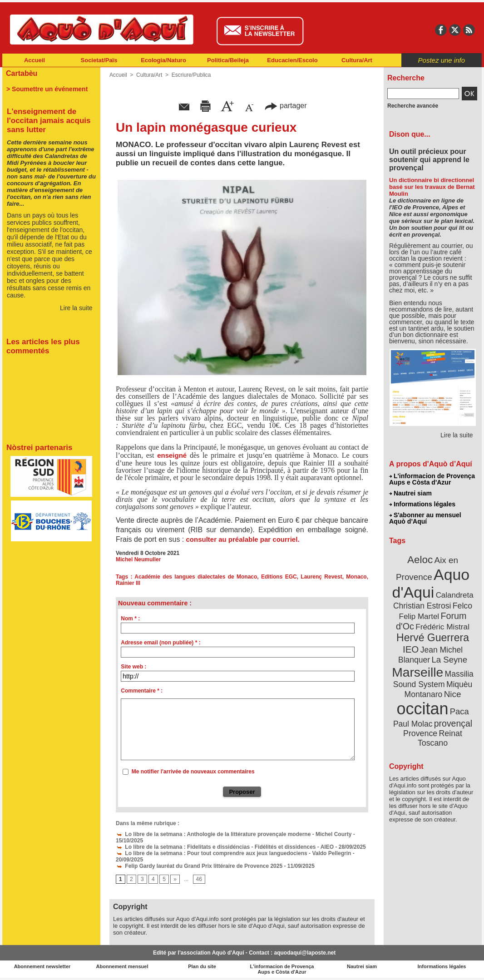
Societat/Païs (99, 60)
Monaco (356, 577)
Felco (462, 606)
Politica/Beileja (228, 60)
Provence (420, 733)
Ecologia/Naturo (163, 60)
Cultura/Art (357, 60)
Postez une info (442, 60)
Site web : (133, 667)
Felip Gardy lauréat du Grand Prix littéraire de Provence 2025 (199, 866)
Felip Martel (419, 616)
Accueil (35, 60)
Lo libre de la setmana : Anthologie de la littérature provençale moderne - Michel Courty (234, 834)
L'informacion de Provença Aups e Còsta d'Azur (432, 479)
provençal (453, 723)
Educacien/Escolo (292, 60)
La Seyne (449, 660)
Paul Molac (413, 724)
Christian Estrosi (422, 606)
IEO (411, 649)
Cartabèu (22, 73)
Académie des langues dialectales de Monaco (196, 577)
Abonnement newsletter (42, 966)
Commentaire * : (142, 691)
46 (199, 879)
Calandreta (455, 595)
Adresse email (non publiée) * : (161, 643)
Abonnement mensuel (122, 966)
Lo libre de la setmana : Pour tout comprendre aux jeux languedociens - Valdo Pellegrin (233, 853)
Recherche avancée (413, 106)
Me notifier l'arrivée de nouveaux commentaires (193, 772)
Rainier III (128, 583)
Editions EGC (279, 577)
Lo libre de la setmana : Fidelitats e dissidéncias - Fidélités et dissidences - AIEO (225, 847)
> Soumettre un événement (47, 89)
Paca (459, 711)
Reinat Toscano (440, 738)
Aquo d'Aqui (431, 583)
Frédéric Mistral (442, 627)
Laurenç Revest (321, 577)
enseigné (172, 455)
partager (286, 106)
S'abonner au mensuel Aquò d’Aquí (425, 518)
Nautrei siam (410, 493)
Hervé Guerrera (433, 638)
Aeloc (420, 560)
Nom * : (130, 619)
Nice (453, 694)
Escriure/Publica (191, 75)
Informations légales (422, 504)
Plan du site (202, 966)
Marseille (417, 672)
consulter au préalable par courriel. (242, 539)
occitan (422, 709)
